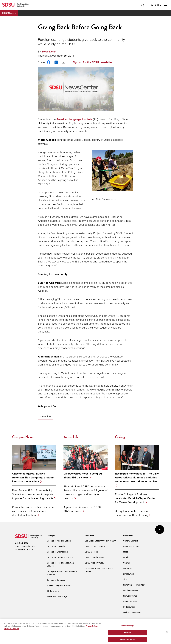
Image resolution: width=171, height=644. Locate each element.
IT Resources (129, 607)
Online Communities (132, 612)
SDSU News (8, 13)
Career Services (130, 601)
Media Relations (130, 590)
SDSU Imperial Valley (95, 557)
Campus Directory (131, 546)
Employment (129, 574)
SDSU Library (53, 591)
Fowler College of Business (59, 585)
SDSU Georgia (92, 552)
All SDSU (159, 5)
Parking (127, 557)
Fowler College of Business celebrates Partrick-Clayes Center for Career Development (135, 498)
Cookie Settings (78, 625)
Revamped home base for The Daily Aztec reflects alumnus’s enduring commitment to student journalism (137, 478)
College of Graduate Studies (60, 557)
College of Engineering (57, 552)
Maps (126, 552)
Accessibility (18, 625)
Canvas (126, 563)
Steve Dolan (49, 52)
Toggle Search (143, 5)
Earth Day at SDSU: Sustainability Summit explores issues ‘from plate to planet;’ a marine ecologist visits (33, 494)
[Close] (167, 640)
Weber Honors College (57, 596)
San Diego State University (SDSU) (101, 541)
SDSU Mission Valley (94, 563)
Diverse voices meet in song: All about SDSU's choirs (83, 476)
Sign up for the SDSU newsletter (93, 62)
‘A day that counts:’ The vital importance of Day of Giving (132, 513)
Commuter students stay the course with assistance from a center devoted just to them (33, 511)
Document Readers (35, 625)
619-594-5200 (22, 543)
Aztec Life (46, 416)
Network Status (130, 596)
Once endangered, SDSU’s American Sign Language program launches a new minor (33, 478)
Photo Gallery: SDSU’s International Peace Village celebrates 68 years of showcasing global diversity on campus (85, 492)
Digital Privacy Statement (57, 625)
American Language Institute (74, 119)
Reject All (127, 640)
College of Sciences (56, 580)
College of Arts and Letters (59, 541)
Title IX (126, 579)
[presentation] (51, 536)
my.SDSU (127, 568)
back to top (160, 529)
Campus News (23, 437)
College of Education (56, 546)
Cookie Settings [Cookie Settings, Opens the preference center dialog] (127, 633)
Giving (120, 437)
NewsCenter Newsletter (134, 585)
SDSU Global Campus (95, 546)
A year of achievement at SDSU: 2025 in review (83, 509)
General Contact (130, 541)
